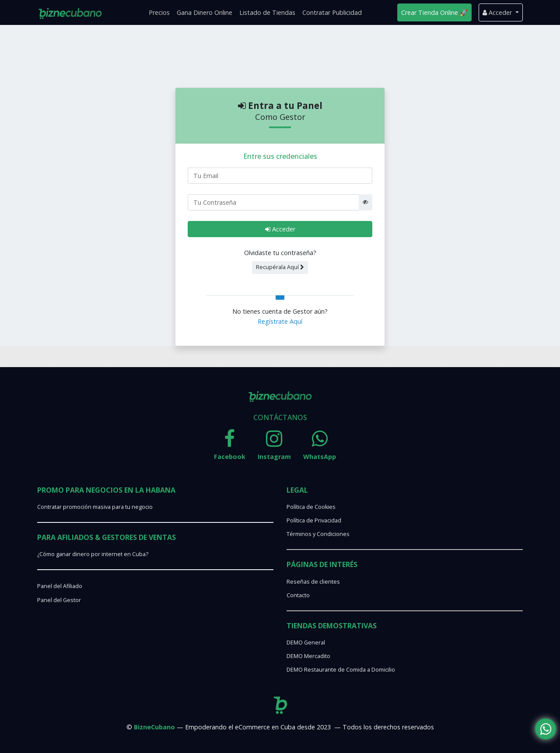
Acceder (280, 229)
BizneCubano (154, 727)
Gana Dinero (205, 12)
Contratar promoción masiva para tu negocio (95, 507)
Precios (159, 12)
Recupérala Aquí (280, 267)
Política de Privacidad (314, 520)
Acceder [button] (498, 12)
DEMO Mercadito (308, 656)
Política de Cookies (311, 507)
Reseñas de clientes (313, 582)
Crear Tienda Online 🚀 (434, 12)
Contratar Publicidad (332, 12)
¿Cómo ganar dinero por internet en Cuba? (93, 554)
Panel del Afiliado (60, 586)
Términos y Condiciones (318, 534)
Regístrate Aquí (280, 321)
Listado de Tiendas (267, 12)
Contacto (298, 595)
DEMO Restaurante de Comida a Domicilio (341, 670)
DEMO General (306, 643)
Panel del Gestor (59, 600)
